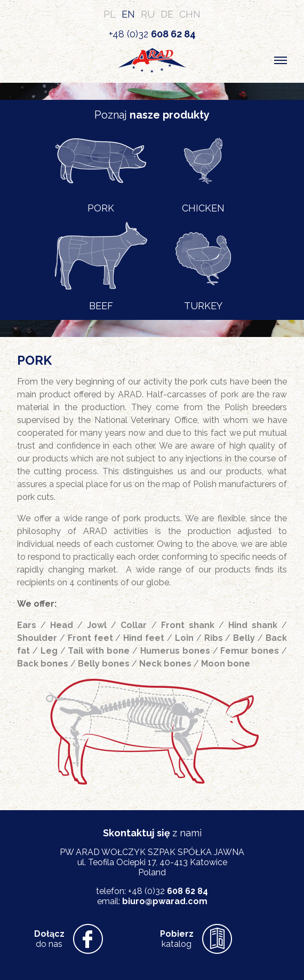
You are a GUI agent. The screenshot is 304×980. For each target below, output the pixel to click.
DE (167, 14)
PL (110, 14)
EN (128, 14)
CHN (190, 14)
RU (148, 14)
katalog (177, 939)
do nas (49, 939)
